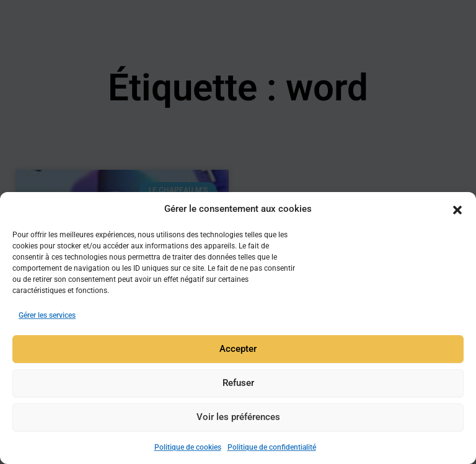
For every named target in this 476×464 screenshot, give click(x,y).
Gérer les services (47, 315)
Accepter (238, 349)
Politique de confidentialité (272, 447)
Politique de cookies (188, 447)
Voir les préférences (238, 418)
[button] (457, 209)
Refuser (238, 383)
